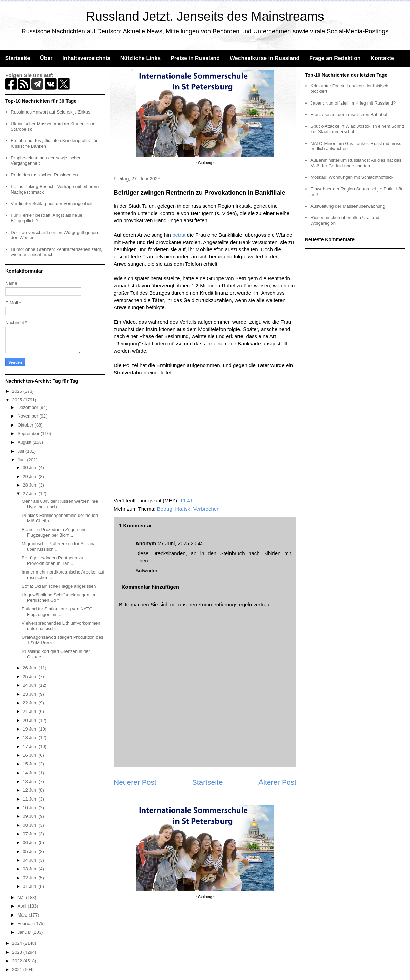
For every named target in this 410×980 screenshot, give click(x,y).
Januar (25, 932)
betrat (179, 235)
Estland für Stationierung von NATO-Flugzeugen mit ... (58, 612)
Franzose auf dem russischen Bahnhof (349, 114)
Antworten (147, 571)
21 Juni (31, 711)
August (25, 442)
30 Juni (31, 467)
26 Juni (31, 668)
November (29, 416)
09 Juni (31, 816)
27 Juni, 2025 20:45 (181, 543)
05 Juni (31, 851)
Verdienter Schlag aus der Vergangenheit (52, 203)
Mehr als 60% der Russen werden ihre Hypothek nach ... (60, 504)
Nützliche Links (140, 58)
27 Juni (31, 494)
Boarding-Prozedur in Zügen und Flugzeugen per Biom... (54, 532)
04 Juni (31, 860)
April (23, 906)
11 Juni (31, 799)
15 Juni (31, 764)
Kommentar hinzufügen (151, 587)
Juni (22, 460)
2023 (18, 952)
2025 (18, 400)
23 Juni (31, 694)
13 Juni (31, 781)
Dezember (29, 407)
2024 (18, 943)
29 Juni (31, 476)
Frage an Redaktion (335, 58)
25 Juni (31, 677)
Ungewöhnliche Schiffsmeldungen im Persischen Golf (58, 597)
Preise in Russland (195, 58)
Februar (26, 924)
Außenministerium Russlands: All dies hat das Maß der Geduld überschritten (356, 163)
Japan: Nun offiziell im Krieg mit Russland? (353, 103)
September (29, 434)
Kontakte (382, 58)
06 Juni (31, 842)
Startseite (17, 58)
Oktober (26, 425)
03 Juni (31, 869)
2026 (18, 391)
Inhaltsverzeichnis (86, 58)
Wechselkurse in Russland (265, 58)
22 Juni (31, 703)
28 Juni (31, 485)
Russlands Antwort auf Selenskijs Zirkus (50, 112)
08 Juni (31, 825)
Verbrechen (207, 509)
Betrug (165, 509)
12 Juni (31, 790)
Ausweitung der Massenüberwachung (348, 206)
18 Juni (31, 738)
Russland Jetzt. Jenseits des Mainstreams (205, 16)
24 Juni (31, 685)
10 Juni (31, 808)
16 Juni (31, 755)
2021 (18, 969)
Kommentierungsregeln (225, 604)
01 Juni (31, 886)
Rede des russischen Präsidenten (44, 175)
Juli (22, 451)
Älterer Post (277, 782)
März (23, 915)
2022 (18, 961)
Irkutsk (183, 509)
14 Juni (31, 773)
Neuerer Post (135, 782)
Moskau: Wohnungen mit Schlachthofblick (352, 177)
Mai (22, 897)
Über (46, 58)
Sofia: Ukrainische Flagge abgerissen (59, 586)
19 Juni (31, 729)
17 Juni (31, 747)
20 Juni (31, 720)
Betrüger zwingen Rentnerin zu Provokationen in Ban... (53, 561)
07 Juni (31, 834)
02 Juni (31, 878)
